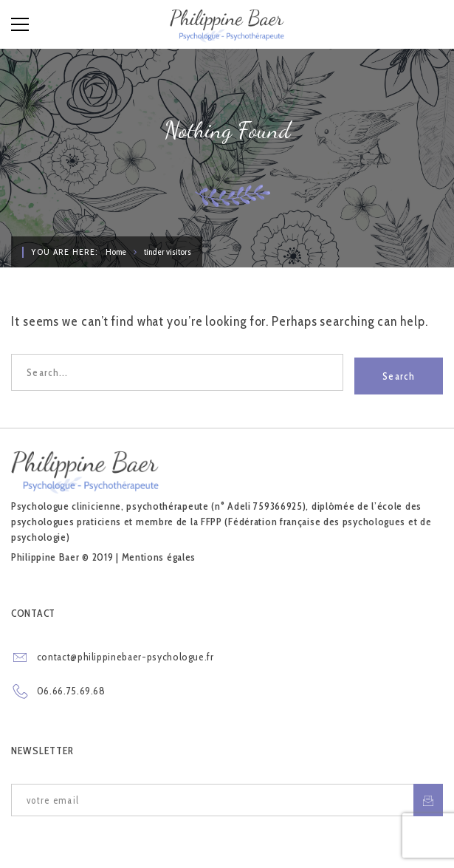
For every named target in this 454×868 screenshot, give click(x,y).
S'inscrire (428, 800)
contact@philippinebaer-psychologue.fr (125, 657)
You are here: (65, 252)
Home (116, 252)
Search (399, 372)
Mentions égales (159, 557)
